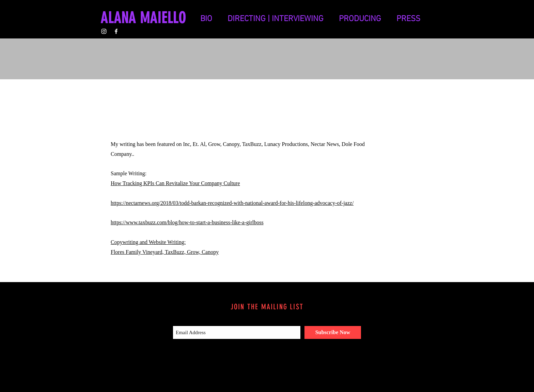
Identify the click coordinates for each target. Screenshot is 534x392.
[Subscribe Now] (333, 332)
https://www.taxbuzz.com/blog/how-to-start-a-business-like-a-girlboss (187, 222)
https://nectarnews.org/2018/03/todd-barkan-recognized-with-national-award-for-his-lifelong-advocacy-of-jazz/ (232, 203)
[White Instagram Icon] (104, 31)
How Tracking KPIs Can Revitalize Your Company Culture (175, 183)
